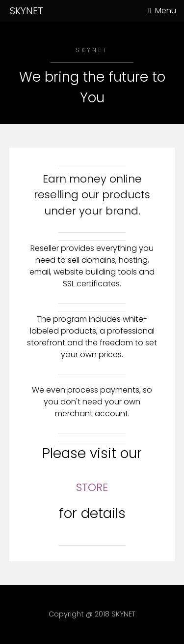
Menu (166, 11)
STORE (92, 487)
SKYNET (26, 11)
